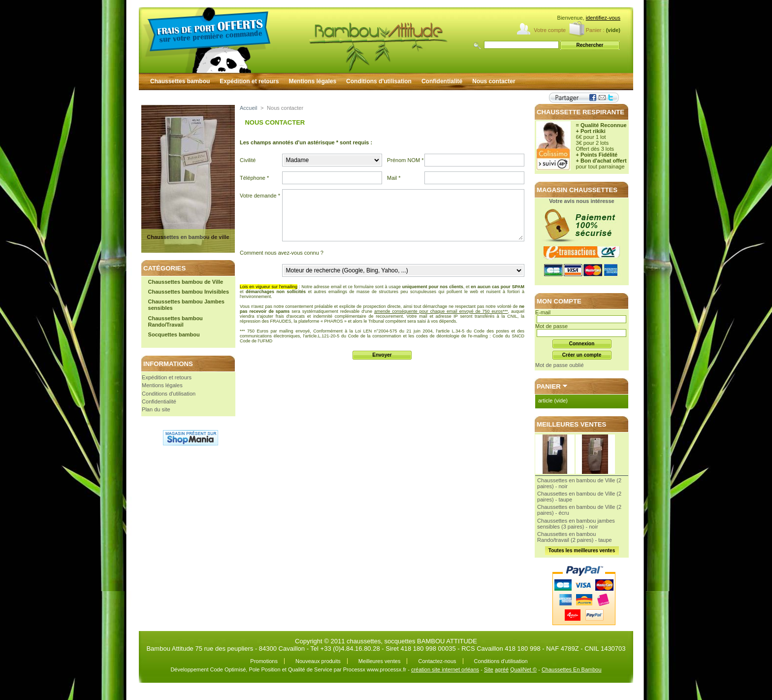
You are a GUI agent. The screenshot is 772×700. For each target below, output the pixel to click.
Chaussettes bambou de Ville (186, 282)
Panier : (595, 30)
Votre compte (550, 30)
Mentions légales (312, 81)
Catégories (164, 268)
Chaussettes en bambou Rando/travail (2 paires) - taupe (575, 537)
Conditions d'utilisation (379, 81)
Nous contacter (494, 81)
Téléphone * (254, 178)
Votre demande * (260, 196)
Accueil (248, 108)
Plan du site (156, 409)
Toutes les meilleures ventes (582, 550)
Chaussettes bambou (180, 81)
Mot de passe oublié (559, 365)
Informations (168, 364)
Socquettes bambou (174, 334)
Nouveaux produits (318, 661)
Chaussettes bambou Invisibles (189, 292)
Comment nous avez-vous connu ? (282, 253)
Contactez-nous (437, 661)
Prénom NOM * (405, 160)
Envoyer (382, 355)
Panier (549, 386)
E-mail (543, 312)
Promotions (264, 661)
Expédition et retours (249, 81)
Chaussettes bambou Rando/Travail (176, 321)
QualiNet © (523, 669)
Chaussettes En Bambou (572, 669)
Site (489, 669)
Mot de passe (551, 326)
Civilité (248, 160)
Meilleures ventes (571, 424)
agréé (502, 669)
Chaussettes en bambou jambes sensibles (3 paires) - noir (576, 524)
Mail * (394, 178)
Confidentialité (442, 81)
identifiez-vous (603, 18)
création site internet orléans (445, 669)
